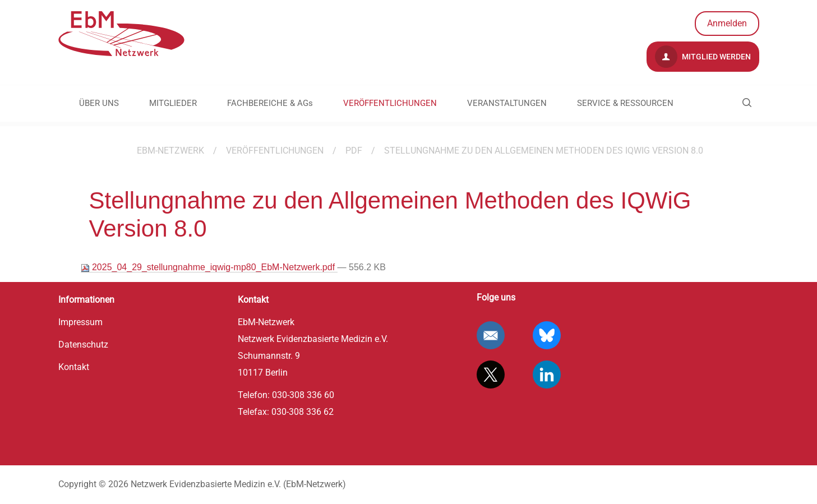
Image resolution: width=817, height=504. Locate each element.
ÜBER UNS (99, 103)
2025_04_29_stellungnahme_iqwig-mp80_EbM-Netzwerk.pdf (209, 267)
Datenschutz (83, 345)
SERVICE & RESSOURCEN (625, 103)
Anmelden (727, 23)
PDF (354, 151)
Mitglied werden (703, 57)
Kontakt (74, 367)
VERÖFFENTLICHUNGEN (390, 103)
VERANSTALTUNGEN (507, 103)
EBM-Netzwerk (170, 151)
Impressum (80, 322)
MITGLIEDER (173, 103)
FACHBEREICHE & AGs (270, 103)
